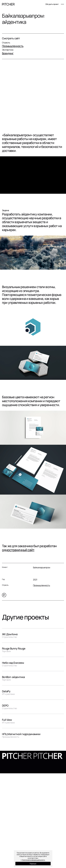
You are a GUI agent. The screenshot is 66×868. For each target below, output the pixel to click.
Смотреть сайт (11, 38)
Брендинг (8, 53)
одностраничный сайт (18, 550)
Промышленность (13, 46)
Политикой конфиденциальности (33, 860)
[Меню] (62, 4)
